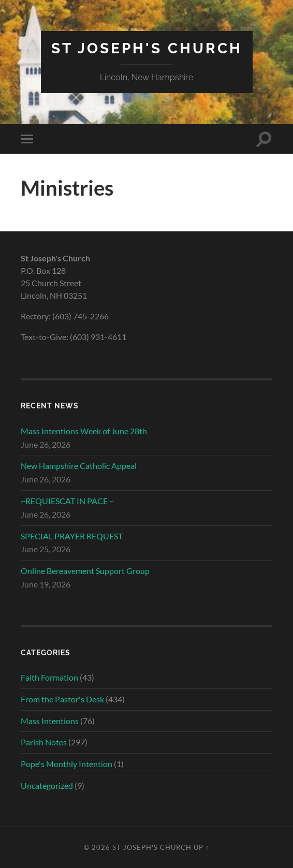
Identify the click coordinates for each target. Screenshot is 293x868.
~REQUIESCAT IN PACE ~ (67, 501)
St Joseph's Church (147, 48)
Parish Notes (44, 742)
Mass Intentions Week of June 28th (84, 431)
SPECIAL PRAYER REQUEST (72, 536)
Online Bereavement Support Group (85, 571)
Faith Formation (49, 677)
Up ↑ (201, 847)
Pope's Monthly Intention (67, 764)
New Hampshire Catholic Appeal (79, 466)
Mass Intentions (50, 721)
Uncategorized (47, 785)
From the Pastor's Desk (62, 699)
